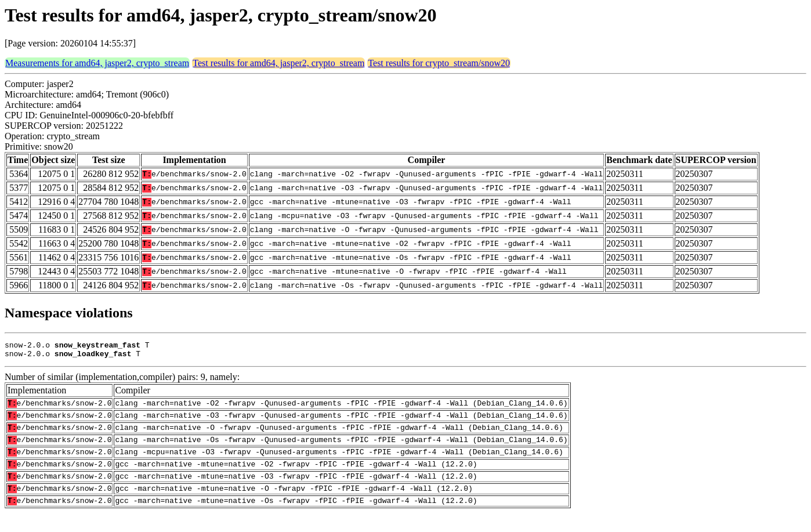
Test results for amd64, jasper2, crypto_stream (278, 63)
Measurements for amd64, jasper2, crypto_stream (97, 63)
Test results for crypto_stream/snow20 (439, 63)
